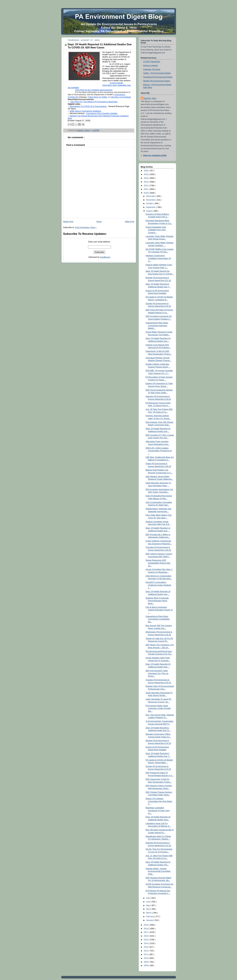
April (148, 909)
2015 (146, 940)
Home (99, 222)
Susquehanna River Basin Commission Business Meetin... (157, 326)
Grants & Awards (151, 65)
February (150, 917)
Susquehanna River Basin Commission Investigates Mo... (158, 619)
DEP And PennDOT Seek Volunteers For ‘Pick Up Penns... (157, 673)
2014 (146, 943)
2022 (146, 186)
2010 (146, 958)
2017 (146, 932)
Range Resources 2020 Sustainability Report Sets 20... (158, 563)
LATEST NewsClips (152, 62)
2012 (146, 951)
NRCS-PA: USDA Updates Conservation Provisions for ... (159, 451)
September (151, 207)
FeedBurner (105, 257)
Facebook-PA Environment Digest (158, 77)
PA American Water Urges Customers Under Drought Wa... (158, 708)
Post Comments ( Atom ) (86, 227)
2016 (146, 936)
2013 (146, 947)
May (148, 905)
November (151, 200)
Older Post (130, 222)
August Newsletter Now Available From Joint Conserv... (156, 230)
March (149, 913)
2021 (146, 189)
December (151, 196)
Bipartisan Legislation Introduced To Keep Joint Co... (158, 810)
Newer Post (68, 222)
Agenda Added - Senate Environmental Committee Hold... (158, 871)
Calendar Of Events (152, 69)
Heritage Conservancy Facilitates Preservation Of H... (158, 258)
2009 (146, 962)
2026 (146, 171)
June (148, 902)
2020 (146, 193)
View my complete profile (155, 155)
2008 (146, 966)
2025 (146, 174)
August (149, 211)
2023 (146, 182)
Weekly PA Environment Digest (157, 81)
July (148, 898)
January (150, 920)
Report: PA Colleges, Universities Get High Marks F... (159, 801)
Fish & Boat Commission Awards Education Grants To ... (159, 610)
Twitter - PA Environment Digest (157, 73)
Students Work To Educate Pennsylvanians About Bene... (157, 601)
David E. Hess (150, 98)
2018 (146, 929)
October (150, 203)
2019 (146, 925)
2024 (146, 178)
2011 (146, 954)
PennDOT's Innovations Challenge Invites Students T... (158, 585)
